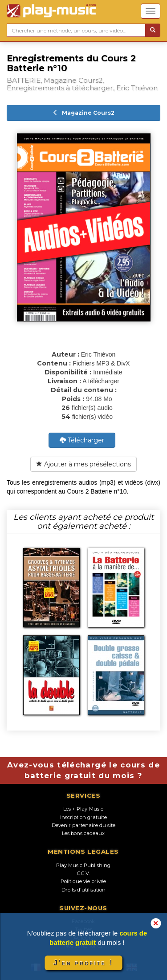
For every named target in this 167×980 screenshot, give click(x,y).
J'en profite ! (83, 963)
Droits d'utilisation (83, 890)
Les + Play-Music (83, 809)
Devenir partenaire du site (83, 825)
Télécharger (82, 440)
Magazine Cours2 (83, 113)
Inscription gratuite (83, 817)
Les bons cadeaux (83, 833)
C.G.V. (83, 873)
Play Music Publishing (83, 865)
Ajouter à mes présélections (83, 464)
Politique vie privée (83, 881)
